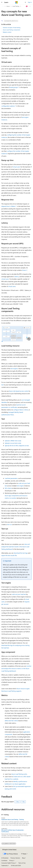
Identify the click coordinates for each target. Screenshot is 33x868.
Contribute (4, 860)
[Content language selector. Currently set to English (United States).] (9, 850)
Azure (8, 6)
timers (24, 270)
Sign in (30, 2)
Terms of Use (22, 863)
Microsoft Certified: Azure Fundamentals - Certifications (13, 831)
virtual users (16, 167)
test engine (20, 486)
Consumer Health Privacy (8, 863)
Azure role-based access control (19, 391)
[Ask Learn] (27, 6)
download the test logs (21, 553)
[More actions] (30, 6)
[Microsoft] (17, 2)
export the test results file (9, 555)
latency (17, 276)
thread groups (13, 87)
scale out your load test (19, 594)
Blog (23, 858)
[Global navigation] (2, 2)
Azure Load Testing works (19, 774)
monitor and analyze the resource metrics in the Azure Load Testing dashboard (16, 668)
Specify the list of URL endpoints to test (17, 446)
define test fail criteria (11, 721)
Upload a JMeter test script (13, 441)
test (3, 385)
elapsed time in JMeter (8, 206)
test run (10, 524)
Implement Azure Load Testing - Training (13, 819)
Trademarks (4, 865)
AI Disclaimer (5, 858)
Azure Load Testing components (11, 30)
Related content (7, 32)
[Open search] (25, 2)
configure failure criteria (21, 410)
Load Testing (16, 6)
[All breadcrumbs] (3, 6)
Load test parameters (11, 478)
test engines (14, 368)
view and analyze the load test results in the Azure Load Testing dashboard (16, 547)
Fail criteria (8, 488)
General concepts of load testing (12, 28)
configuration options (8, 106)
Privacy (11, 860)
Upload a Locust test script (13, 443)
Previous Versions (15, 858)
